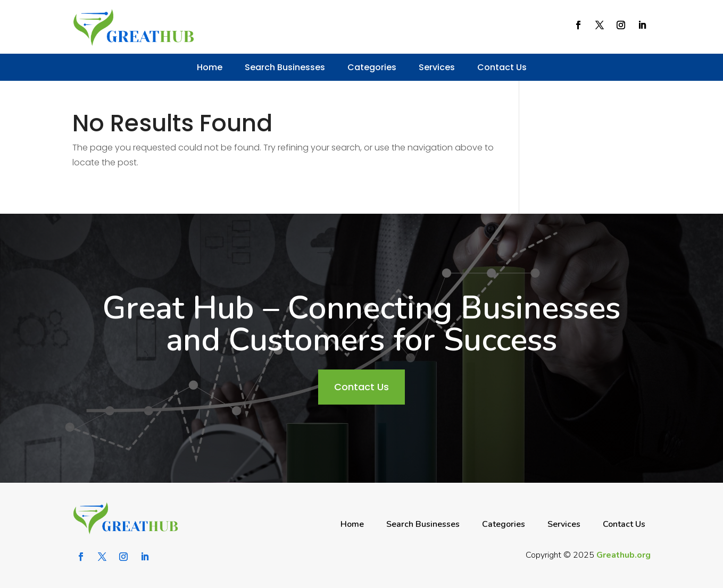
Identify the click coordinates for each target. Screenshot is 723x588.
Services (437, 67)
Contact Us (502, 67)
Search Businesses (285, 67)
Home (210, 67)
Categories (372, 67)
